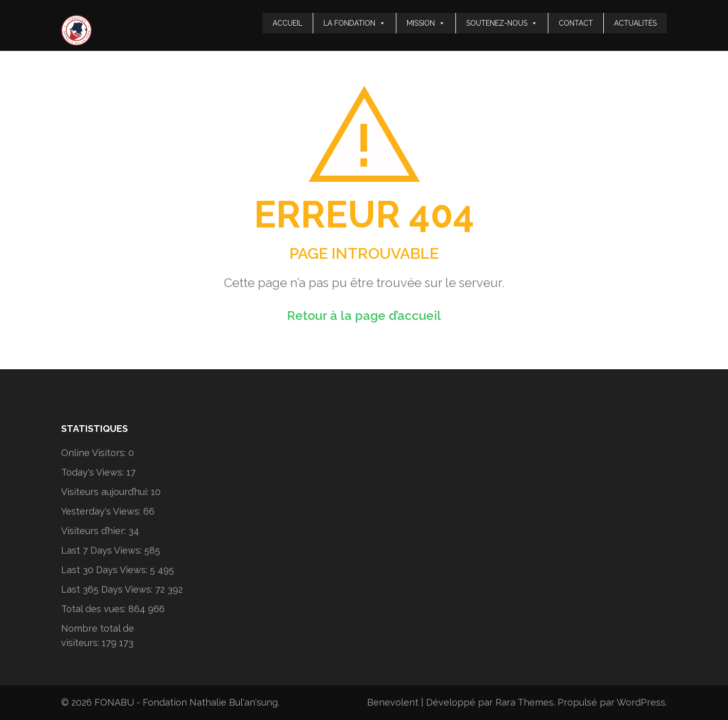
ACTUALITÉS (635, 23)
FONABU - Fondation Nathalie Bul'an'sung (186, 702)
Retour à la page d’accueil (364, 316)
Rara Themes (524, 702)
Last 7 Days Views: (103, 550)
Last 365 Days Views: (108, 589)
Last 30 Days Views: (106, 570)
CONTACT (576, 23)
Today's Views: (94, 472)
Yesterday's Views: (102, 511)
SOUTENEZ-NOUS (502, 23)
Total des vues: (95, 609)
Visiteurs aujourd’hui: (106, 492)
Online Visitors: (95, 453)
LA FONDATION (355, 23)
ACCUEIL (288, 23)
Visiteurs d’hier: (95, 531)
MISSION (426, 23)
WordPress (641, 702)
